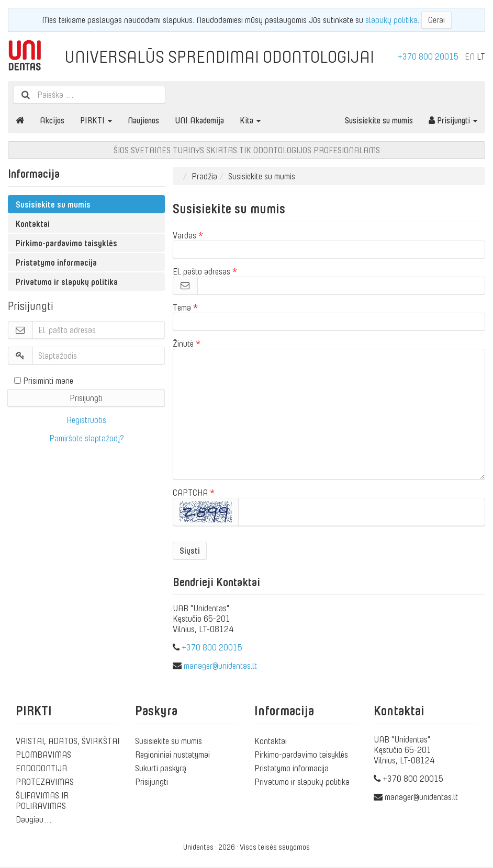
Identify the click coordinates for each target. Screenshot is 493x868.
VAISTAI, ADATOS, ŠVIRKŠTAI (68, 741)
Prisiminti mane (44, 381)
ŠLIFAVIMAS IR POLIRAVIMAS (42, 801)
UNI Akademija (199, 120)
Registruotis (86, 420)
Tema (182, 307)
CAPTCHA (190, 493)
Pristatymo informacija (56, 262)
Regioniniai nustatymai (172, 755)
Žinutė (183, 344)
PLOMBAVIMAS (43, 755)
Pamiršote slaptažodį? (87, 438)
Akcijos (52, 120)
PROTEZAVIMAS (45, 782)
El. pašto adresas (201, 271)
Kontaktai (33, 224)
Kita (250, 120)
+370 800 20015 (428, 56)
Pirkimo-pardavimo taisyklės (66, 243)
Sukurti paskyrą (161, 768)
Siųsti (190, 551)
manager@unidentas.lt (220, 666)
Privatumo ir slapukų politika (67, 282)
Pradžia (204, 176)
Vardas (184, 235)
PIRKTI (96, 120)
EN (470, 56)
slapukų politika (391, 20)
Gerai (436, 20)
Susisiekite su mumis (379, 120)
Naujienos (143, 120)
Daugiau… (34, 819)
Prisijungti (453, 120)
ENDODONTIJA (41, 768)
